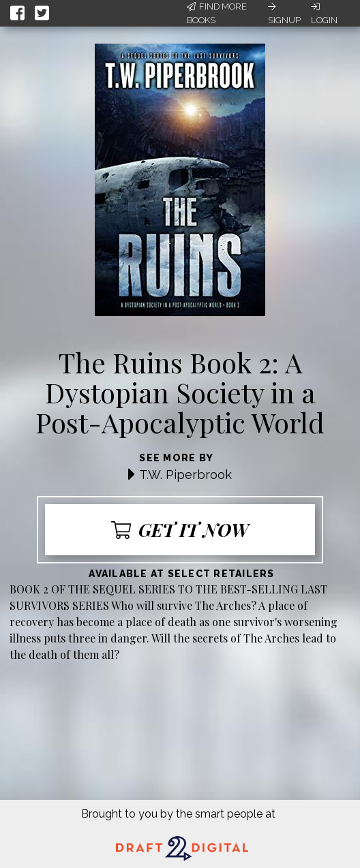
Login (324, 14)
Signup (284, 14)
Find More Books (217, 13)
